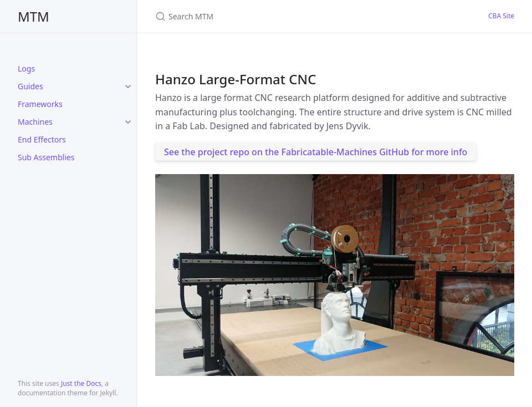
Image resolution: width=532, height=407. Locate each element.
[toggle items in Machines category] (128, 122)
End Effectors (42, 139)
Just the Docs (81, 383)
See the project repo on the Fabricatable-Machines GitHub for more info (316, 152)
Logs (26, 68)
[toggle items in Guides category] (128, 87)
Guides (30, 86)
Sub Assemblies (46, 157)
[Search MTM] (286, 16)
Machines (35, 122)
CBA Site (501, 16)
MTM (34, 16)
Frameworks (40, 104)
